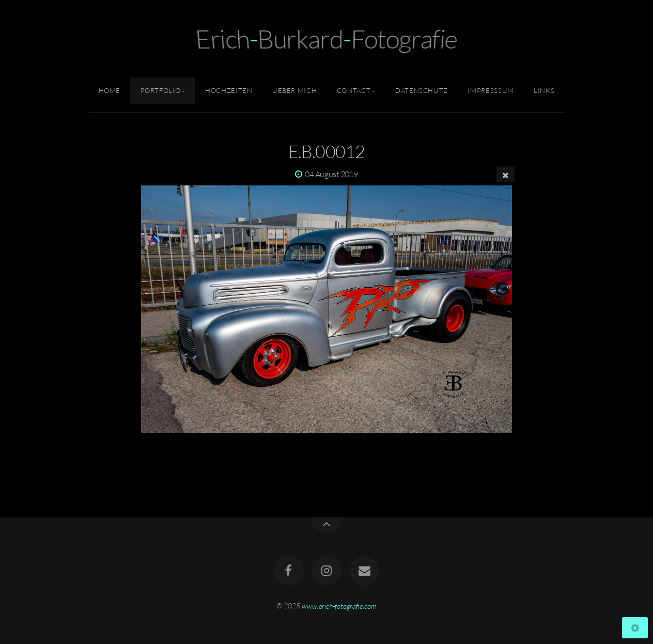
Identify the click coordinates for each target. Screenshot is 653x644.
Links (544, 90)
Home (110, 90)
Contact (354, 90)
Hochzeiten (229, 90)
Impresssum (491, 90)
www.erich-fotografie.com (339, 606)
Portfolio (161, 90)
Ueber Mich (294, 90)
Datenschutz (422, 90)
